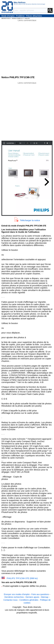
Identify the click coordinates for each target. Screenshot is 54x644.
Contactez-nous (11, 600)
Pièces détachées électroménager (34, 16)
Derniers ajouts (32, 597)
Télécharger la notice (30, 220)
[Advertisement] (27, 111)
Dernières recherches (14, 597)
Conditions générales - (30, 600)
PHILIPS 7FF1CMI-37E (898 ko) (22, 578)
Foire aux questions (40, 594)
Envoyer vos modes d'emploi (17, 594)
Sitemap (45, 597)
